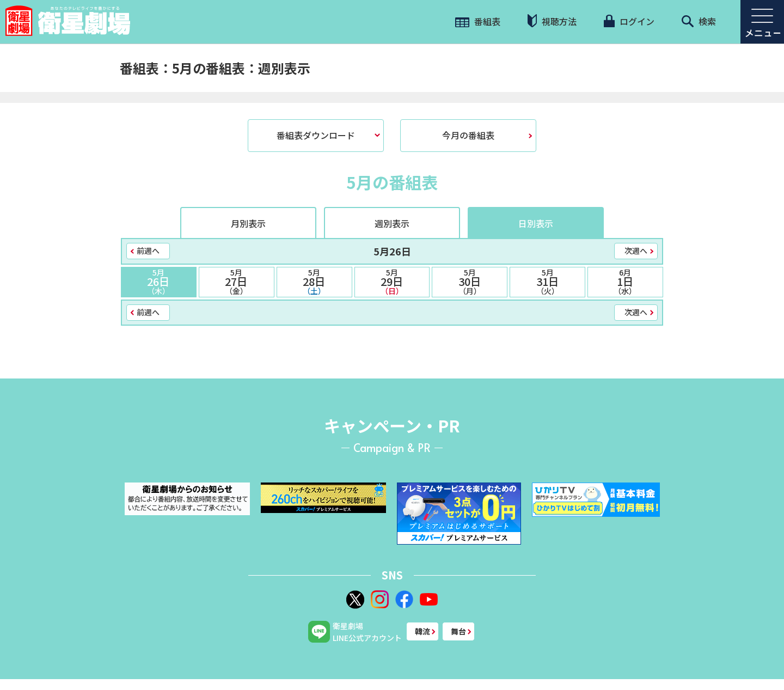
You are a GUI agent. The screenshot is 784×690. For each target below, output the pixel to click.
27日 (237, 282)
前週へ (148, 251)
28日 (314, 282)
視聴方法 (552, 21)
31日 (547, 282)
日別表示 (536, 223)
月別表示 (248, 223)
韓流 (422, 631)
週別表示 (392, 223)
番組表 (478, 21)
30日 (470, 282)
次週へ (636, 251)
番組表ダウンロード (316, 135)
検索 (699, 21)
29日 (392, 282)
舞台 (458, 631)
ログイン (629, 21)
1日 (625, 282)
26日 (159, 282)
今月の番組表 (468, 135)
